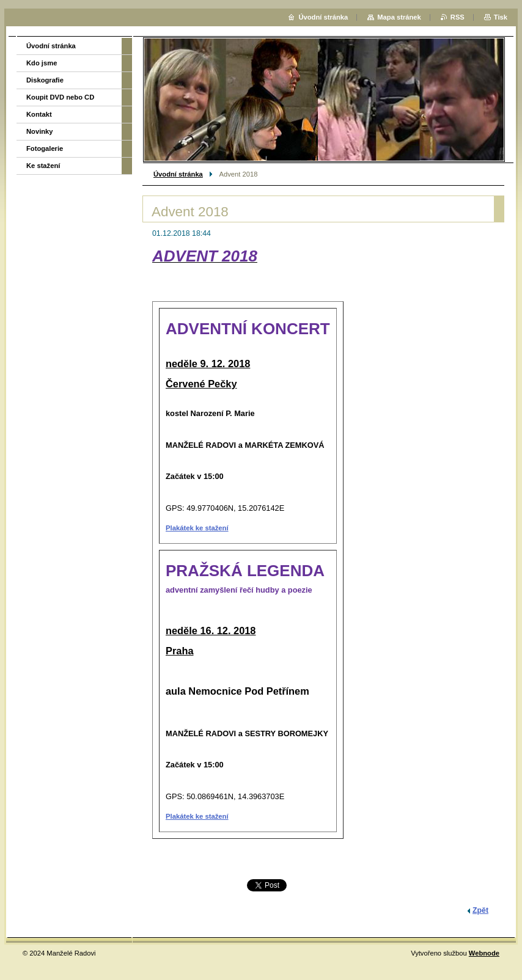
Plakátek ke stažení (197, 528)
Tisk (501, 17)
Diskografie (45, 80)
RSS (458, 17)
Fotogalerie (45, 148)
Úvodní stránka (178, 174)
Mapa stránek (399, 17)
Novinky (40, 131)
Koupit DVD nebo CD (60, 97)
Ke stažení (43, 166)
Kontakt (39, 114)
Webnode (484, 953)
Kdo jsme (42, 63)
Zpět (480, 910)
